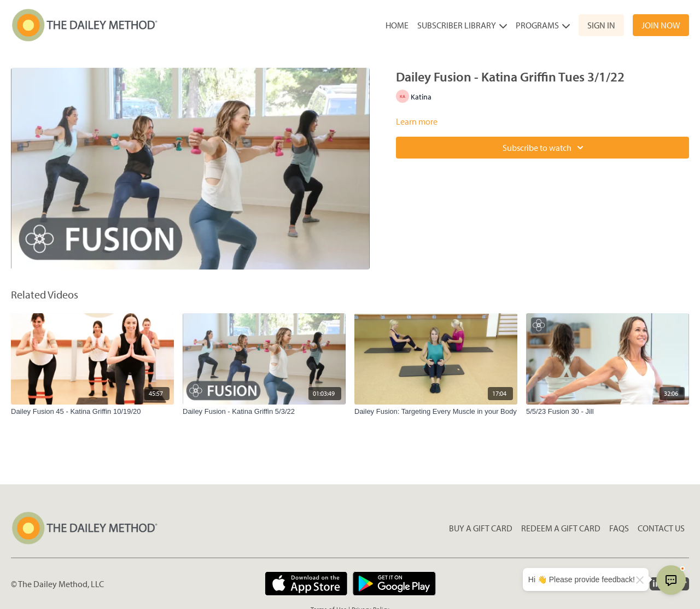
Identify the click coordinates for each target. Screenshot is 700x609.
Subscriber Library (462, 25)
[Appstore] (306, 584)
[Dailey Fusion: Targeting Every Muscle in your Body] (436, 412)
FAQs (619, 528)
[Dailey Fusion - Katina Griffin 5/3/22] (264, 412)
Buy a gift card (481, 528)
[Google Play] (394, 584)
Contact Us (661, 528)
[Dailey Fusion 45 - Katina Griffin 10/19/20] (92, 412)
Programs (543, 25)
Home (397, 25)
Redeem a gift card (561, 528)
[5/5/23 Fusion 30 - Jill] (608, 412)
